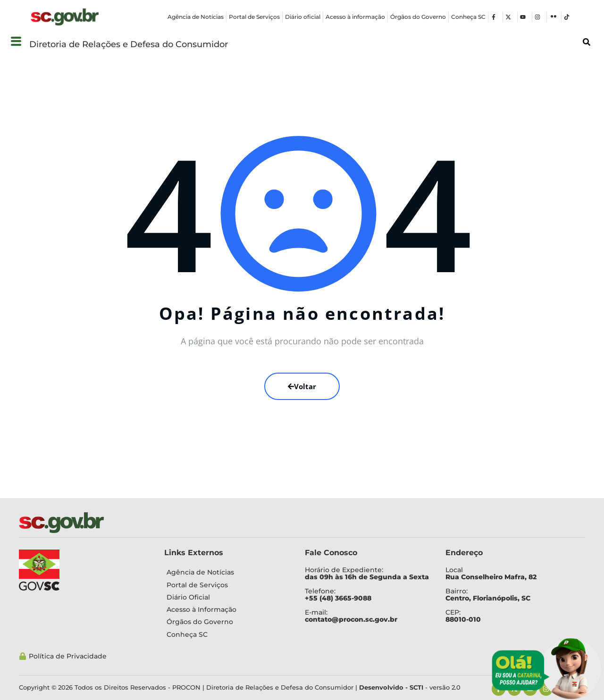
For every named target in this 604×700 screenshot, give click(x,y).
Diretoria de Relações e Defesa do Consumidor (129, 44)
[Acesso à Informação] (227, 609)
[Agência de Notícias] (227, 572)
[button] (16, 42)
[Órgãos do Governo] (227, 622)
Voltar (302, 386)
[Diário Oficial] (227, 597)
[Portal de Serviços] (227, 585)
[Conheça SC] (227, 634)
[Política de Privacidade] (262, 656)
